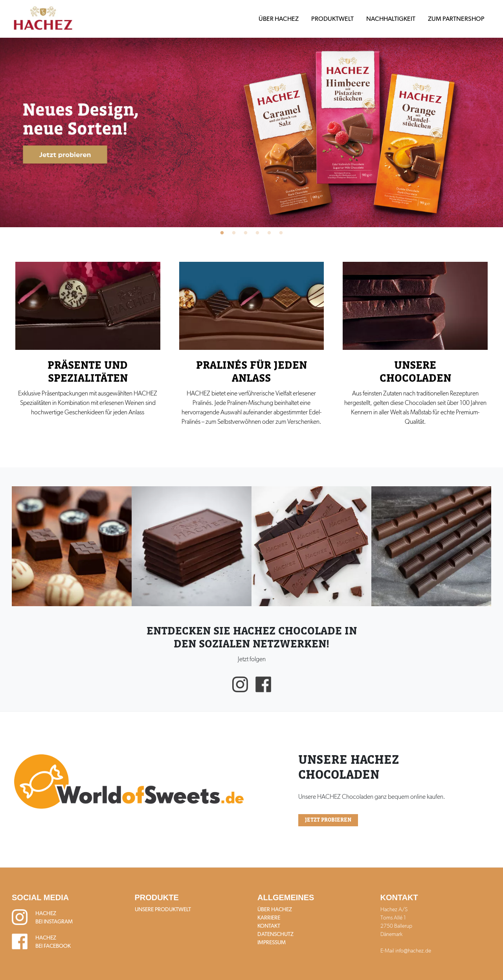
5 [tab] (269, 233)
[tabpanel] (251, 132)
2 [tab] (234, 233)
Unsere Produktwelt (163, 909)
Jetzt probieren (328, 820)
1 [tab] (222, 233)
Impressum (272, 942)
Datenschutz (275, 934)
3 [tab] (246, 233)
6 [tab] (281, 233)
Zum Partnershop (456, 19)
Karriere (269, 917)
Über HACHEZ (279, 19)
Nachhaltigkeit (391, 19)
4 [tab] (257, 233)
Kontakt (269, 926)
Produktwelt (332, 19)
